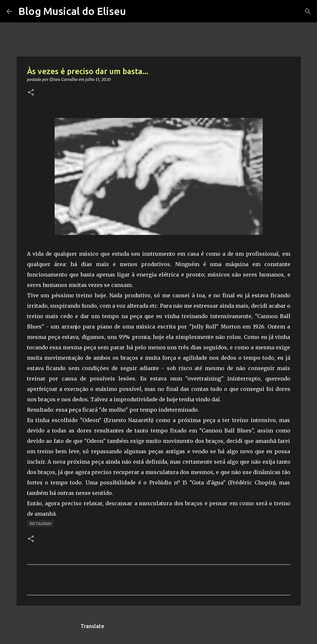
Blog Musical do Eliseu (72, 11)
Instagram (40, 524)
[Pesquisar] (308, 11)
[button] (31, 93)
